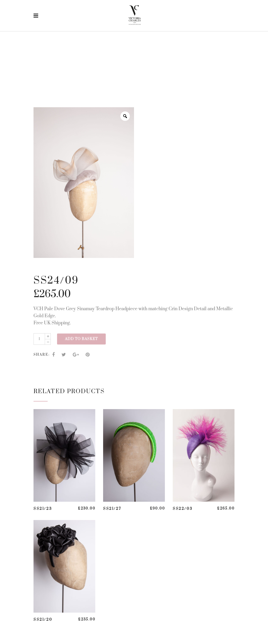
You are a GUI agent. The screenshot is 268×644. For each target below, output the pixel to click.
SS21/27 (112, 509)
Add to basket (81, 339)
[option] (84, 183)
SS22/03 (183, 509)
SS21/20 (43, 620)
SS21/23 (43, 509)
